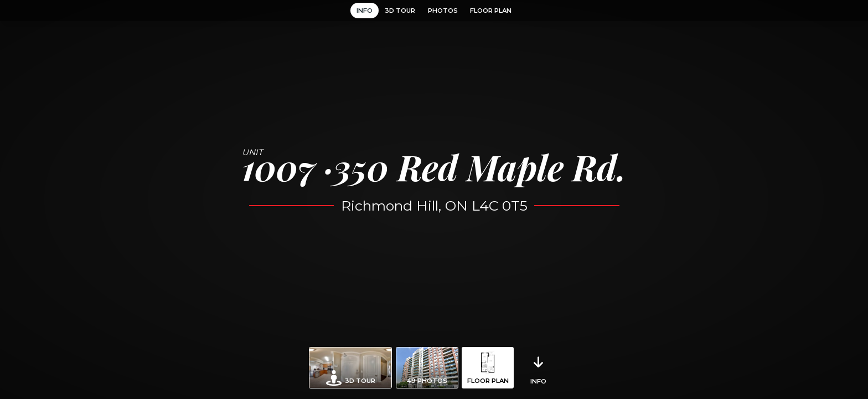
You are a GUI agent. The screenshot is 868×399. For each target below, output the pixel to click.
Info (365, 11)
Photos (443, 11)
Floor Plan (491, 11)
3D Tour (400, 11)
